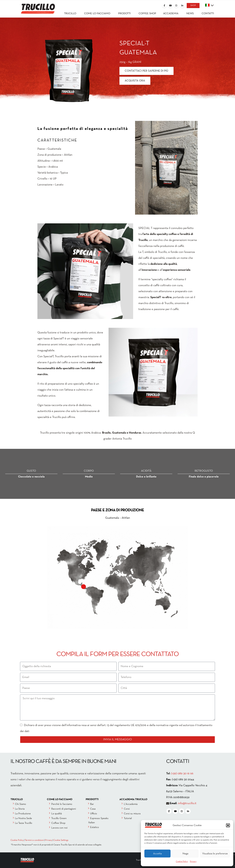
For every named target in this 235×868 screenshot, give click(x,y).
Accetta (157, 854)
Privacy (193, 862)
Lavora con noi (59, 828)
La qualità (57, 814)
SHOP (193, 5)
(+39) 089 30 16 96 (182, 774)
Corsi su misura (132, 814)
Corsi (127, 809)
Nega (185, 854)
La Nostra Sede (23, 818)
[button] (228, 825)
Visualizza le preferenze (215, 854)
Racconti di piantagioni (64, 809)
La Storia (20, 809)
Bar (92, 804)
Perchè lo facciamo (62, 804)
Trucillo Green (59, 818)
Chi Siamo (20, 804)
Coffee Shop (58, 823)
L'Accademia (131, 804)
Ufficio (94, 814)
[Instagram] (176, 5)
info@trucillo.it (187, 803)
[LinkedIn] (182, 5)
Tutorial (128, 818)
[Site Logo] (38, 6)
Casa (93, 809)
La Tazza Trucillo (24, 823)
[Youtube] (170, 5)
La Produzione (23, 814)
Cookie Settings (61, 840)
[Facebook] (164, 5)
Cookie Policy (182, 862)
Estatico (94, 827)
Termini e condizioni (34, 840)
